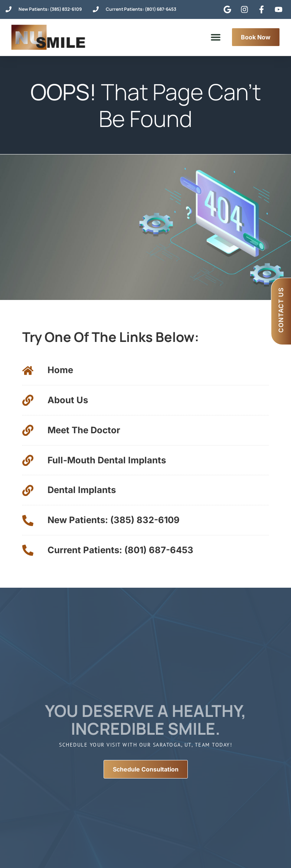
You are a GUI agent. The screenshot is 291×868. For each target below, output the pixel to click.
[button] (216, 37)
